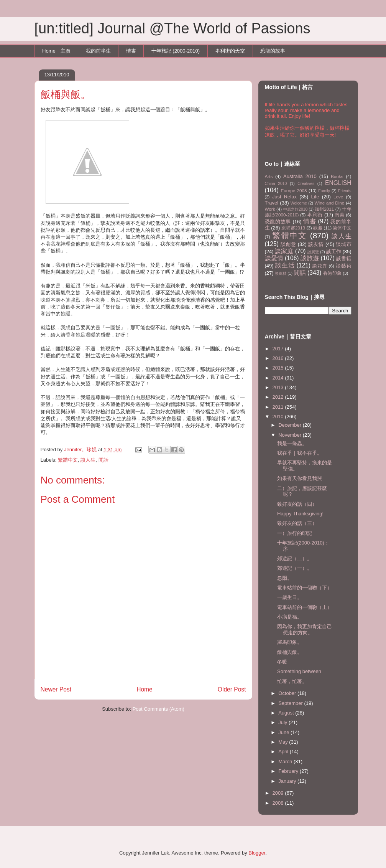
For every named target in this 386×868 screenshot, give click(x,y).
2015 (279, 368)
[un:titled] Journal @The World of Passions (172, 28)
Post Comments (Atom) (159, 709)
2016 (279, 358)
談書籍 (344, 258)
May (284, 742)
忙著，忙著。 (292, 681)
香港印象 (332, 273)
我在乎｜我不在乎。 (300, 453)
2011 (279, 407)
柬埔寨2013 (293, 228)
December (291, 425)
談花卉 (320, 266)
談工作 (334, 252)
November (291, 435)
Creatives (306, 184)
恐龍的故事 (273, 51)
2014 (279, 378)
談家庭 (284, 251)
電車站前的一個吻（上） (305, 607)
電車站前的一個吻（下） (305, 588)
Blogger (257, 853)
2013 (279, 387)
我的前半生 (98, 51)
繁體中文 (68, 460)
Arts (269, 176)
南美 (339, 215)
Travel (272, 203)
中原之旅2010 (296, 209)
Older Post (232, 689)
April (284, 752)
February (289, 771)
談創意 (288, 244)
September (291, 703)
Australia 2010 (300, 176)
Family (324, 191)
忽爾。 (285, 578)
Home (145, 689)
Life (315, 197)
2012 (279, 397)
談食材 (281, 273)
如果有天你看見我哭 (300, 478)
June (284, 732)
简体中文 (342, 228)
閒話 (103, 460)
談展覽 (313, 252)
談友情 (316, 244)
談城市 (343, 244)
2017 (279, 349)
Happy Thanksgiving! (300, 514)
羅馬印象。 (290, 642)
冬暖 (282, 662)
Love (338, 197)
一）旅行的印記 (295, 533)
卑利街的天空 (230, 51)
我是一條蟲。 (292, 443)
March (286, 762)
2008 (279, 803)
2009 (279, 793)
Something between (299, 671)
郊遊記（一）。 (295, 568)
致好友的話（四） (297, 504)
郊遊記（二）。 (295, 559)
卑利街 (315, 215)
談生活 (285, 265)
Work (270, 209)
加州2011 (324, 209)
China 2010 (276, 184)
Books (337, 176)
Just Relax (284, 197)
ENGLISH (338, 183)
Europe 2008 (294, 191)
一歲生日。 (290, 597)
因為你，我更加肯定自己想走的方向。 (305, 630)
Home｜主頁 (56, 51)
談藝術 (344, 266)
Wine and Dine (330, 203)
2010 (279, 417)
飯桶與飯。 (290, 652)
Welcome (299, 203)
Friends (345, 191)
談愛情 (274, 258)
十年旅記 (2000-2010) (176, 51)
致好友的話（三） (297, 523)
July (283, 722)
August (287, 713)
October (288, 693)
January (288, 781)
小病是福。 (290, 617)
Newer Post (56, 689)
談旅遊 (310, 258)
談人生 (88, 460)
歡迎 (318, 228)
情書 (131, 51)
